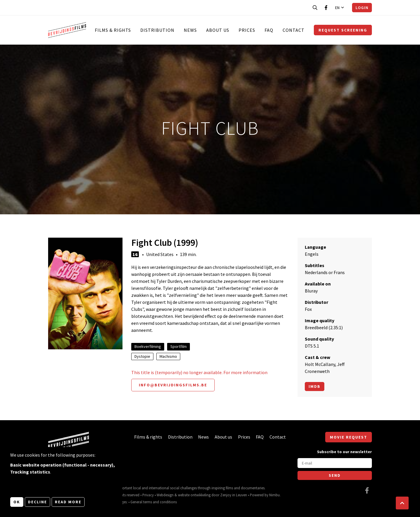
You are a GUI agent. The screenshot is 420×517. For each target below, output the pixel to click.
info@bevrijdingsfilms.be (173, 385)
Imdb (315, 386)
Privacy (148, 495)
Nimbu (274, 495)
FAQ (269, 30)
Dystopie (142, 356)
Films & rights (113, 30)
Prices (247, 30)
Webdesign (165, 495)
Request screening (343, 30)
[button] (402, 503)
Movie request (349, 437)
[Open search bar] (315, 8)
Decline (37, 502)
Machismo (168, 356)
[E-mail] (335, 463)
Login (362, 8)
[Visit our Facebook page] (326, 8)
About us (218, 30)
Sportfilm (178, 346)
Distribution (157, 30)
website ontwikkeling (194, 495)
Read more (68, 502)
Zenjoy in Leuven (234, 495)
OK (17, 502)
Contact (294, 30)
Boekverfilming (148, 346)
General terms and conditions (154, 502)
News (190, 30)
